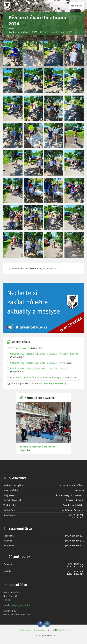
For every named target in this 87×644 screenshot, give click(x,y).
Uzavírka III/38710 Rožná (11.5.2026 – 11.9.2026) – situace (39, 368)
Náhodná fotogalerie (40, 398)
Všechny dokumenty (55, 383)
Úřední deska (21, 342)
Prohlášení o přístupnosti (32, 630)
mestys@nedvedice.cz (21, 605)
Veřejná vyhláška (19, 348)
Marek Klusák (63, 630)
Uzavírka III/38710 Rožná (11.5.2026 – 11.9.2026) (34, 363)
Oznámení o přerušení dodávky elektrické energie (36, 378)
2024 (57, 269)
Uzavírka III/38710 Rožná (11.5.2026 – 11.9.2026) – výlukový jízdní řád (44, 354)
